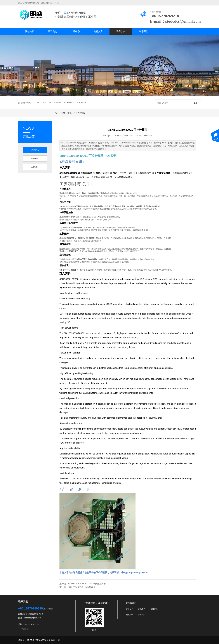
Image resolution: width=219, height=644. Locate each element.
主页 (63, 113)
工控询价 (35, 167)
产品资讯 (82, 113)
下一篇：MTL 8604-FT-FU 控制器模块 (77, 587)
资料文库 (98, 31)
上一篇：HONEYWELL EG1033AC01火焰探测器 (83, 584)
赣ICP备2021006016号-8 (39, 640)
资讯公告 (121, 31)
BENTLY (58, 103)
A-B (44, 103)
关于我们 (52, 31)
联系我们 (144, 31)
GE (50, 103)
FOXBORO (69, 103)
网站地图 (55, 640)
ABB (38, 103)
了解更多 (25, 629)
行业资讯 (35, 158)
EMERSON (81, 103)
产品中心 (75, 31)
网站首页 (30, 31)
